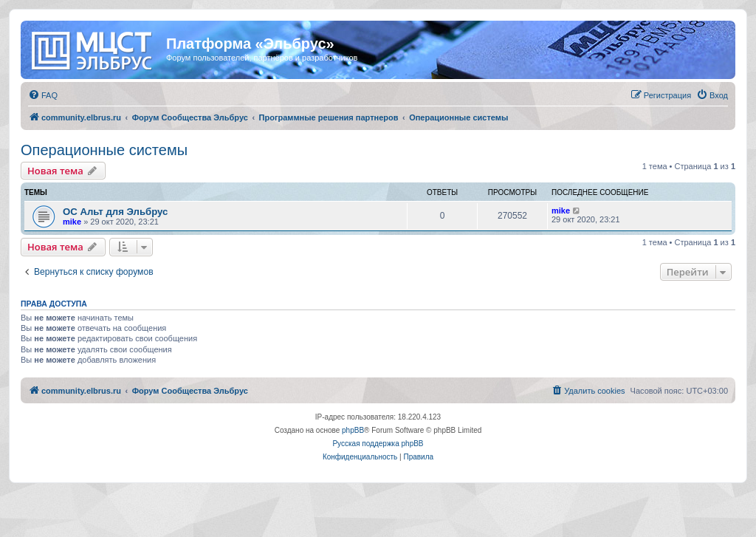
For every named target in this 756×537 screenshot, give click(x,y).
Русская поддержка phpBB (378, 444)
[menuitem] (43, 95)
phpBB (353, 430)
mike (72, 222)
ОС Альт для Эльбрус (115, 212)
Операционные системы (104, 150)
